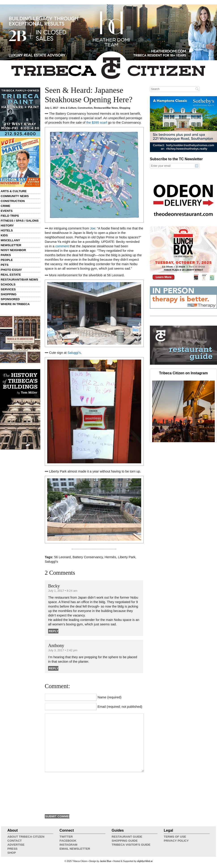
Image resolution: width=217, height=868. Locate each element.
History (7, 226)
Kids (4, 235)
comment (62, 246)
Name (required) (110, 697)
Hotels (7, 230)
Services (8, 289)
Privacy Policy (176, 841)
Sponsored (10, 299)
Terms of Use (175, 837)
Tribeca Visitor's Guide (131, 845)
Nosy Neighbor (13, 250)
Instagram (68, 845)
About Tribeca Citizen (26, 837)
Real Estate (11, 275)
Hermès (110, 557)
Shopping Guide (125, 841)
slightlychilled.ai (145, 861)
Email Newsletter (75, 849)
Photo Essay (11, 270)
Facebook (68, 841)
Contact (15, 841)
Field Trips (10, 216)
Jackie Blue (105, 861)
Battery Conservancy (88, 557)
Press (12, 849)
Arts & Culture (14, 191)
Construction (13, 201)
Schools (8, 284)
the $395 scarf (97, 123)
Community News (15, 196)
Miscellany (10, 240)
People (7, 260)
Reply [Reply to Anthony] (54, 668)
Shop (12, 853)
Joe (93, 228)
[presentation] (63, 793)
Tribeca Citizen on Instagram (183, 373)
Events (7, 211)
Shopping (9, 294)
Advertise (16, 845)
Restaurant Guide (127, 837)
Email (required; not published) (120, 707)
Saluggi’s (74, 353)
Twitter (66, 837)
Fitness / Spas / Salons (20, 221)
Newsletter (11, 245)
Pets (5, 265)
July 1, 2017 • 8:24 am (63, 591)
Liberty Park (127, 557)
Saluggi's (51, 562)
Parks (6, 255)
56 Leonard (62, 557)
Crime (5, 206)
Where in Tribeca (15, 304)
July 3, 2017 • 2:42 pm (63, 650)
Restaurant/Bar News (19, 280)
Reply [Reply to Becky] (54, 631)
